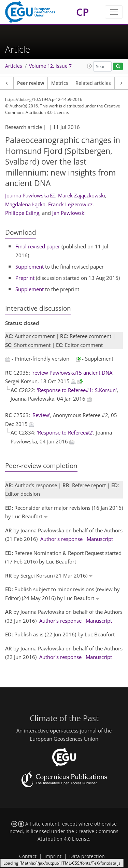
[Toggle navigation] (114, 12)
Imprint (53, 856)
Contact (28, 856)
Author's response (61, 539)
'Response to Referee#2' (65, 432)
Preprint (25, 278)
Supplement (30, 267)
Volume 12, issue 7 (50, 66)
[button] (89, 66)
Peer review (31, 83)
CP (82, 12)
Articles (14, 66)
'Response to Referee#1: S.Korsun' (77, 390)
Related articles (93, 83)
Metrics (60, 83)
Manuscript (100, 539)
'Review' (41, 415)
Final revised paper (38, 246)
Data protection (87, 856)
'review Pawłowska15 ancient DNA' (72, 373)
